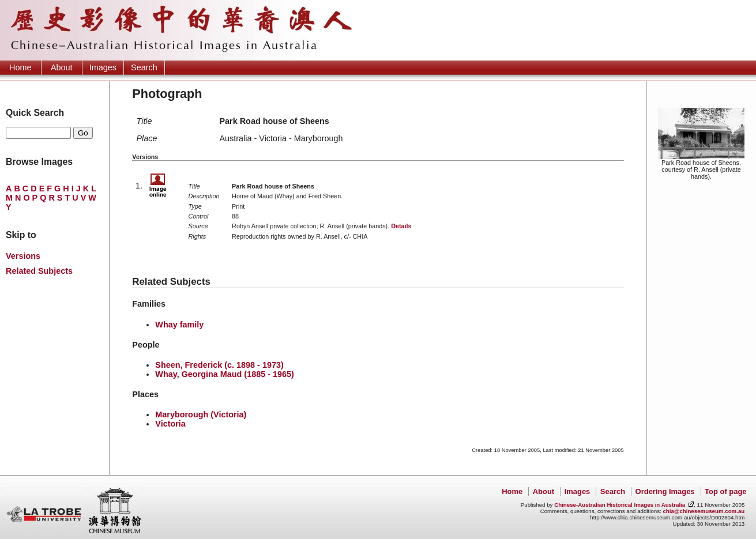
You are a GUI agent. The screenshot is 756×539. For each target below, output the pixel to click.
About (62, 67)
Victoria (170, 424)
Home (20, 67)
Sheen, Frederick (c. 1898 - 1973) (219, 365)
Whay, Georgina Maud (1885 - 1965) (224, 374)
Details (401, 226)
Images (103, 67)
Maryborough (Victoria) (201, 414)
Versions (23, 256)
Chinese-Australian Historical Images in (620, 505)
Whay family (179, 325)
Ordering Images (665, 491)
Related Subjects (39, 271)
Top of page (725, 491)
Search (144, 67)
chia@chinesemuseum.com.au (704, 511)
